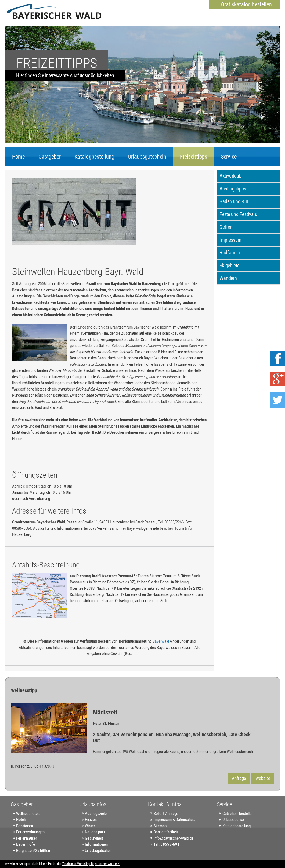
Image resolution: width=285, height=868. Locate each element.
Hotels (21, 820)
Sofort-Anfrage (166, 814)
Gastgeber (50, 157)
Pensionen (25, 826)
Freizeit (91, 820)
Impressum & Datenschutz (175, 820)
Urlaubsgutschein (147, 157)
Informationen (96, 844)
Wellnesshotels (28, 814)
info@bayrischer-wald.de (174, 838)
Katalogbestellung (94, 157)
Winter (90, 826)
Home (18, 157)
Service (229, 157)
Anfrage (239, 778)
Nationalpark (95, 832)
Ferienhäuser (27, 838)
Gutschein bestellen (238, 814)
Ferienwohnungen (30, 832)
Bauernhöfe (26, 844)
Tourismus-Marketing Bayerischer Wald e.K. (91, 864)
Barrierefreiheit (166, 832)
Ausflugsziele (96, 814)
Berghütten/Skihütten (33, 851)
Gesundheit (94, 838)
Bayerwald (161, 641)
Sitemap (160, 826)
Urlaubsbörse (233, 820)
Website (263, 778)
